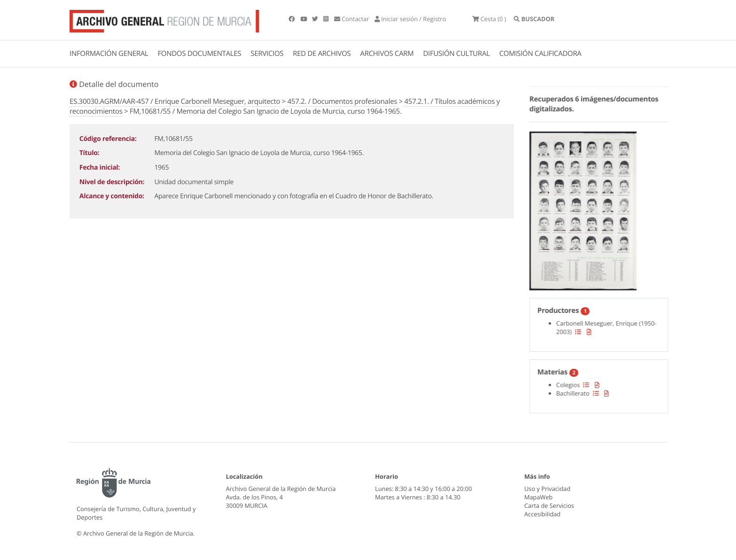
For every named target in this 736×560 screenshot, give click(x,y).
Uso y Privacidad (548, 489)
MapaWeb (539, 497)
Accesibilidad (543, 514)
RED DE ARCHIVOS (322, 54)
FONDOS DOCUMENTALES (199, 54)
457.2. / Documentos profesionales (342, 101)
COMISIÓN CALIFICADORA (540, 54)
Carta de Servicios (549, 506)
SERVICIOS (267, 54)
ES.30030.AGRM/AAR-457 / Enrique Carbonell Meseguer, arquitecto (175, 101)
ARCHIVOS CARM (387, 54)
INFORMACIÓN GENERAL (109, 54)
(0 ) (489, 19)
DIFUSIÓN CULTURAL (456, 54)
